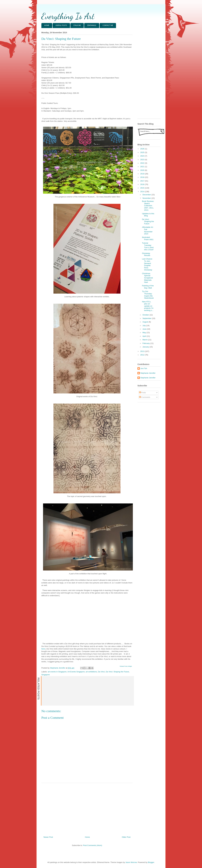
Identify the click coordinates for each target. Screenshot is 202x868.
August (146, 322)
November (147, 198)
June (145, 329)
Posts (143, 393)
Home (87, 837)
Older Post (126, 837)
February (146, 343)
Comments (145, 397)
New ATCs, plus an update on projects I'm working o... (148, 306)
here (43, 649)
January (146, 347)
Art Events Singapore (76, 672)
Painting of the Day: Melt (148, 287)
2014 (143, 192)
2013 (143, 351)
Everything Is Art (68, 16)
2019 (143, 174)
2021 (143, 167)
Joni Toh (144, 368)
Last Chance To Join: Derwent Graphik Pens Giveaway (147, 264)
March (145, 340)
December (147, 195)
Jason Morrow (131, 862)
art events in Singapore (57, 672)
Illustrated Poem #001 (148, 238)
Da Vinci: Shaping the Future (117, 672)
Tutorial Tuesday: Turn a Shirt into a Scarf (148, 246)
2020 (143, 170)
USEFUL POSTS (61, 25)
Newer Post (48, 837)
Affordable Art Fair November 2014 (148, 230)
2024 (143, 156)
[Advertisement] (87, 808)
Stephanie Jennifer (148, 373)
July (144, 325)
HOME (47, 25)
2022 (143, 163)
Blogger (151, 862)
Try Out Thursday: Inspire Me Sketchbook (148, 295)
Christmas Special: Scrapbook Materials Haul (147, 278)
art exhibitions (91, 672)
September (147, 318)
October (146, 315)
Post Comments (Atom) (93, 845)
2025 (143, 152)
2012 (143, 355)
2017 (143, 181)
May (144, 333)
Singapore (46, 675)
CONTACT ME (108, 25)
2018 (143, 177)
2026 (143, 149)
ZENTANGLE (92, 25)
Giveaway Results (146, 254)
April (145, 336)
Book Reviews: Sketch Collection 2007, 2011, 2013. (148, 206)
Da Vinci (101, 672)
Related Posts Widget (126, 666)
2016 (143, 184)
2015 (143, 188)
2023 (143, 160)
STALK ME (77, 25)
